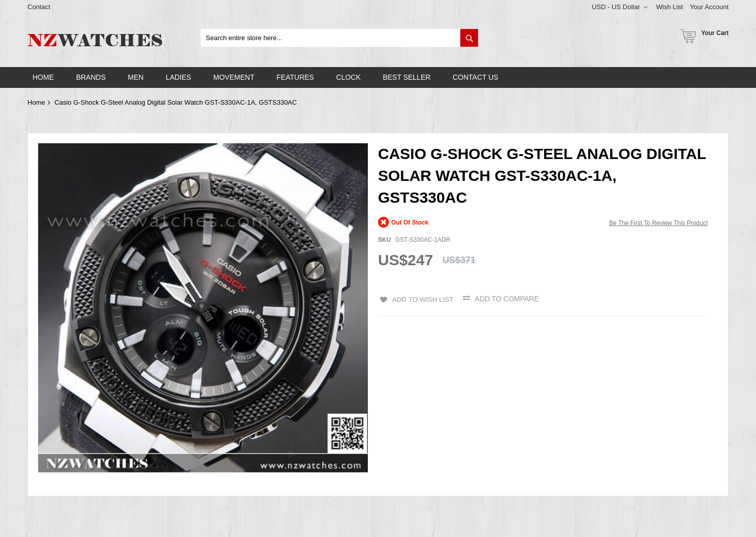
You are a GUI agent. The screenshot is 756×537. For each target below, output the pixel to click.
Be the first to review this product (658, 223)
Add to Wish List (422, 299)
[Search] (469, 38)
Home (36, 102)
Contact (39, 7)
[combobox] (339, 38)
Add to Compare (508, 299)
